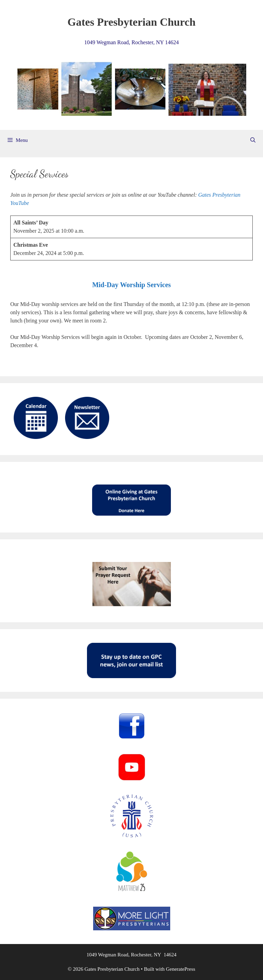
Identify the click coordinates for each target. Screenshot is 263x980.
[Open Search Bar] (253, 140)
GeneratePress (180, 969)
